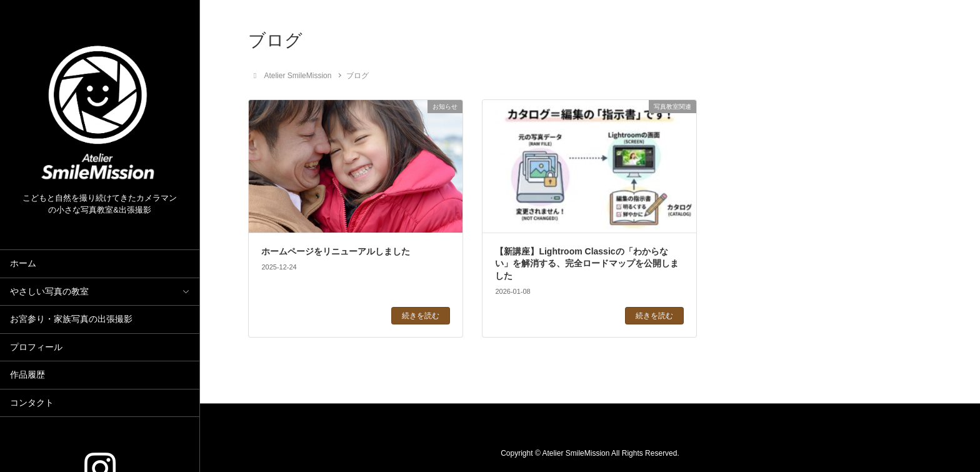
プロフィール (36, 347)
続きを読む (421, 316)
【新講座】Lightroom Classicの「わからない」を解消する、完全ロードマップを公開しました (587, 264)
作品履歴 (27, 375)
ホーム (23, 264)
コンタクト (32, 403)
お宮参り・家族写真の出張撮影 (71, 319)
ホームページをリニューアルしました (336, 251)
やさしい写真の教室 (49, 292)
